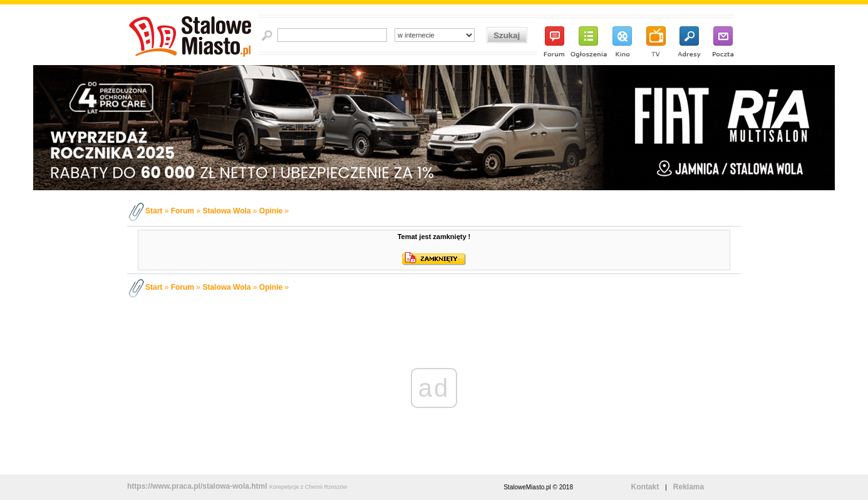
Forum (183, 211)
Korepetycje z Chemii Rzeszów (308, 487)
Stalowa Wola (226, 211)
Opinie (271, 211)
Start (154, 211)
